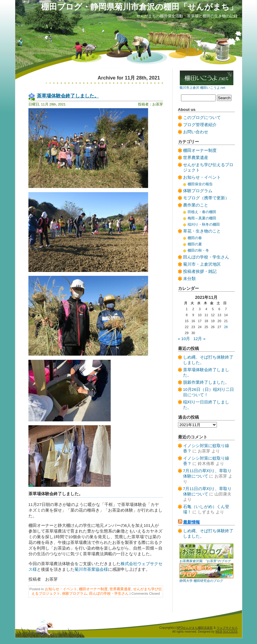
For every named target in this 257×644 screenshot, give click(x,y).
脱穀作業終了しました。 (206, 382)
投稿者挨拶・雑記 (200, 271)
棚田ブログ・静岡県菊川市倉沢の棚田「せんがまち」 (139, 7)
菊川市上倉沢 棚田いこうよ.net (202, 88)
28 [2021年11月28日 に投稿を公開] (226, 327)
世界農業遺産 (120, 589)
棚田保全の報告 (200, 184)
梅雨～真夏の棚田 (202, 218)
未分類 (189, 279)
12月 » (199, 339)
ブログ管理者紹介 (200, 125)
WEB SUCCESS (226, 632)
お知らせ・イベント (61, 589)
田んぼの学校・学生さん (109, 593)
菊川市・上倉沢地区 (202, 264)
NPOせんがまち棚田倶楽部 (195, 628)
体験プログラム (74, 593)
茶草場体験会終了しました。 (68, 96)
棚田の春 (195, 238)
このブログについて (202, 118)
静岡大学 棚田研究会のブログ (201, 581)
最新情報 (191, 522)
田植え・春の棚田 (202, 212)
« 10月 (184, 339)
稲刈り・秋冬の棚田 (204, 224)
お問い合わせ (196, 132)
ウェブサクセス (227, 628)
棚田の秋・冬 (198, 250)
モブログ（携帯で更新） (206, 198)
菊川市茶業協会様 (91, 569)
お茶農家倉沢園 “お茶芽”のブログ (205, 561)
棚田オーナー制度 (93, 589)
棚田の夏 (195, 244)
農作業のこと (196, 205)
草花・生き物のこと (202, 231)
